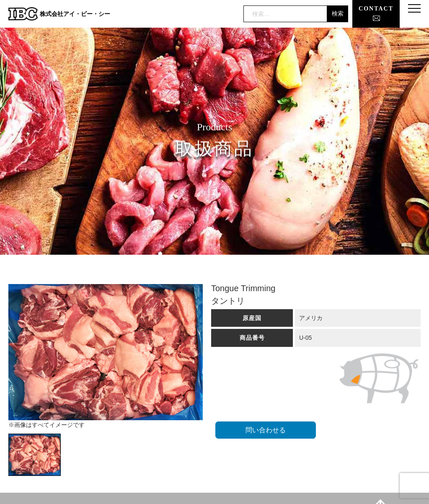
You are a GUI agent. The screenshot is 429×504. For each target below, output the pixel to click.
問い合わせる (266, 430)
